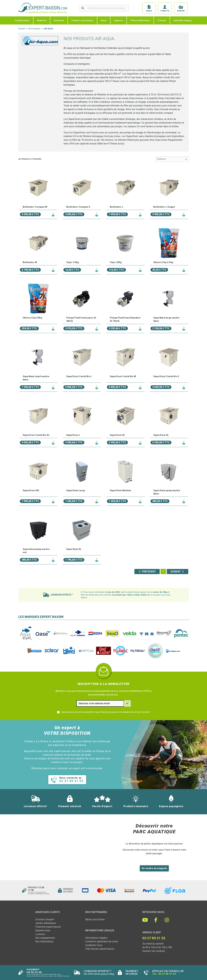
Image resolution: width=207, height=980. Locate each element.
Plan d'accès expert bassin (100, 949)
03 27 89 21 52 (167, 974)
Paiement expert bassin (48, 927)
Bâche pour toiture (95, 919)
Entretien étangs (183, 20)
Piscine (162, 20)
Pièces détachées (140, 20)
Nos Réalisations (44, 941)
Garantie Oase (43, 930)
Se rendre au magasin (154, 868)
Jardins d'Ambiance (46, 923)
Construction (22, 20)
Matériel (42, 20)
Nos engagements (45, 938)
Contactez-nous (94, 945)
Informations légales (96, 938)
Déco (104, 20)
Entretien (59, 20)
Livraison (40, 934)
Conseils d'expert (45, 919)
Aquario (118, 20)
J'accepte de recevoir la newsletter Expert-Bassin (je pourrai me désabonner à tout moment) (105, 712)
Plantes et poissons (82, 20)
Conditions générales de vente (102, 941)
